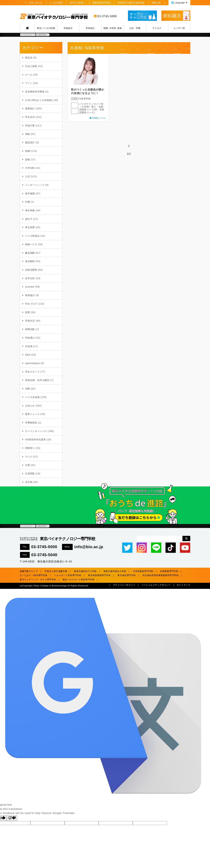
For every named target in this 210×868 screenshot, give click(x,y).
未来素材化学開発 (35, 92)
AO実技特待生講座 (35, 439)
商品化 (29, 58)
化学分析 (30, 278)
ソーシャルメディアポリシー (156, 585)
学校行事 (30, 126)
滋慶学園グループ (29, 571)
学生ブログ (31, 304)
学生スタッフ (32, 372)
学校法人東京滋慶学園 (56, 571)
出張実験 (30, 473)
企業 (28, 465)
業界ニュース (32, 414)
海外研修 (30, 210)
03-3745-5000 (107, 16)
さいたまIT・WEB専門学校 (34, 575)
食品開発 (30, 261)
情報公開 (156, 3)
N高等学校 (85, 99)
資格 (28, 160)
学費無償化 (31, 423)
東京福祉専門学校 (126, 575)
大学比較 (30, 168)
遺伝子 (29, 219)
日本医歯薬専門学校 (143, 571)
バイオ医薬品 (32, 236)
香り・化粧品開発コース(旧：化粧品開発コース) (92, 110)
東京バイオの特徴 (46, 28)
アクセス (157, 28)
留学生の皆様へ (78, 3)
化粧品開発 (31, 270)
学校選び (30, 338)
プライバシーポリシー (124, 585)
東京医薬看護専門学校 (99, 575)
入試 (28, 176)
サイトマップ (184, 585)
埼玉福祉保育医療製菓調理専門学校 (161, 575)
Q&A (28, 355)
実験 (28, 134)
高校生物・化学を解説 (37, 380)
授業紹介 (30, 108)
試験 (28, 389)
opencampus (32, 363)
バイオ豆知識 (32, 397)
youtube (30, 287)
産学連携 (30, 193)
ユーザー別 (179, 28)
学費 (28, 202)
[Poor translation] (12, 818)
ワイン (29, 83)
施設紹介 (30, 142)
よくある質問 (56, 3)
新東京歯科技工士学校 (85, 571)
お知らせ (30, 406)
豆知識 (29, 346)
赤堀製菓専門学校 (169, 571)
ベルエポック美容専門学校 (68, 575)
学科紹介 (90, 28)
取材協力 (30, 295)
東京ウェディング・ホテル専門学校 (38, 580)
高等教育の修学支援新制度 (131, 3)
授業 (28, 312)
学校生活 (30, 321)
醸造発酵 (30, 253)
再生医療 (30, 227)
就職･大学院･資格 (113, 28)
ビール (29, 75)
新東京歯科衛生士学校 (115, 571)
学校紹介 (68, 28)
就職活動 (30, 329)
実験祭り (30, 448)
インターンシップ (35, 185)
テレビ (29, 457)
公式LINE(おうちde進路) (39, 100)
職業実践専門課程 (102, 3)
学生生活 (30, 117)
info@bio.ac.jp (89, 547)
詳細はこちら (99, 118)
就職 (28, 151)
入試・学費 (135, 28)
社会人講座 (31, 66)
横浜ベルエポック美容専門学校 (79, 580)
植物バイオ (31, 244)
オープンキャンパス (36, 431)
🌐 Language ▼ (179, 3)
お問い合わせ (36, 3)
